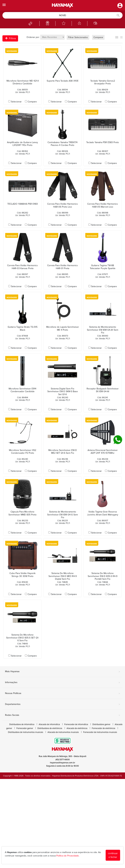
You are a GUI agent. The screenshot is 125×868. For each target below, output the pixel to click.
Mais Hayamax (62, 672)
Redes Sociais (62, 715)
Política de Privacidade (68, 856)
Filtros (11, 38)
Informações (62, 683)
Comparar (98, 37)
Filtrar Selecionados (78, 37)
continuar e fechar (113, 855)
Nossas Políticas (62, 693)
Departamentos (62, 704)
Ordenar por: (33, 37)
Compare (32, 102)
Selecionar (16, 102)
